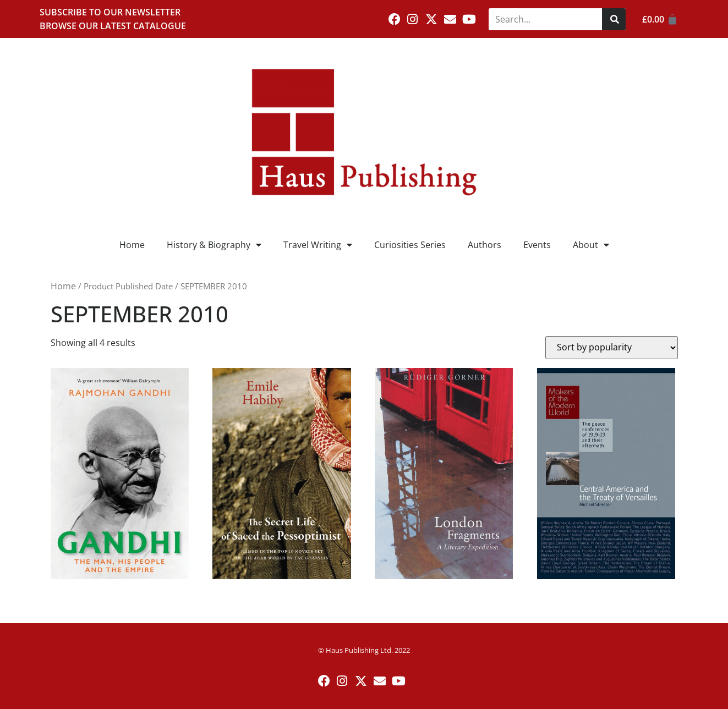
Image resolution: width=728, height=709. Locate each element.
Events (537, 245)
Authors (485, 245)
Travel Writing (318, 245)
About (591, 245)
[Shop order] (612, 348)
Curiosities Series (410, 245)
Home (132, 245)
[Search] (614, 19)
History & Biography (214, 245)
